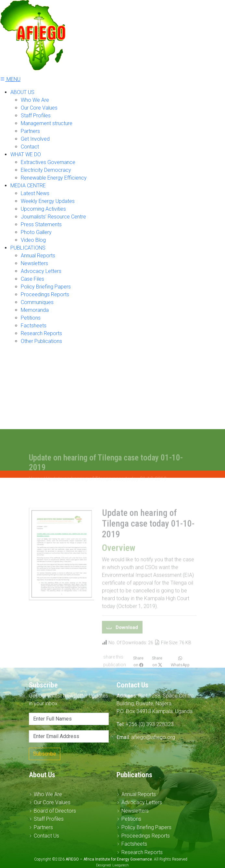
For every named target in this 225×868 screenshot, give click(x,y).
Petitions (31, 318)
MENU (10, 79)
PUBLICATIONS (28, 248)
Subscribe (45, 754)
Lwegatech (121, 865)
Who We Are (35, 100)
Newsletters (34, 263)
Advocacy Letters (41, 271)
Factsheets (34, 326)
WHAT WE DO (26, 154)
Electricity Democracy (46, 170)
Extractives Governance (48, 162)
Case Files (32, 279)
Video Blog (33, 240)
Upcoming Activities (43, 209)
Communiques (37, 302)
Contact (30, 147)
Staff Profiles (36, 116)
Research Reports (41, 333)
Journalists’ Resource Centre (53, 217)
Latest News (35, 193)
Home (36, 487)
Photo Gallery (36, 232)
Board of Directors (55, 811)
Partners (30, 131)
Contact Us (46, 836)
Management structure (47, 123)
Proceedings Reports (45, 294)
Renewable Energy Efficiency (54, 178)
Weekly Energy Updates (48, 201)
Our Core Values (39, 108)
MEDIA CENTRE (28, 186)
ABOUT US (22, 92)
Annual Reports (38, 256)
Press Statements (41, 224)
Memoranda (35, 310)
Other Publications (41, 341)
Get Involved (35, 139)
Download (126, 635)
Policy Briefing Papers (46, 287)
